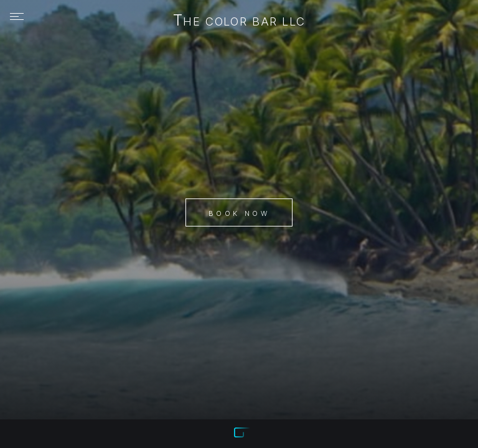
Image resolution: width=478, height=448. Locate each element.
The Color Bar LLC (239, 21)
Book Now (239, 213)
